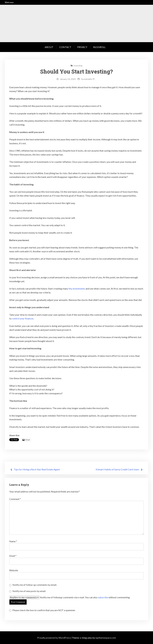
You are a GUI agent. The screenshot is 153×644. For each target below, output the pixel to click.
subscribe (103, 597)
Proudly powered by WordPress (54, 638)
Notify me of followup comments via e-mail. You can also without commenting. (85, 597)
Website (14, 570)
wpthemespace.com (106, 638)
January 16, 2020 (68, 79)
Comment (15, 499)
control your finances (23, 318)
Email (13, 556)
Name (13, 541)
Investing (78, 66)
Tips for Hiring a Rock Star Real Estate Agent (37, 469)
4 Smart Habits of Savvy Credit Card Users (117, 469)
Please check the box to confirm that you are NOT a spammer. (42, 610)
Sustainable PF (88, 79)
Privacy (82, 47)
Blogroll (99, 47)
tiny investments (77, 289)
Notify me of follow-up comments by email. (35, 585)
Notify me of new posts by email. (29, 591)
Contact (65, 47)
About (49, 47)
